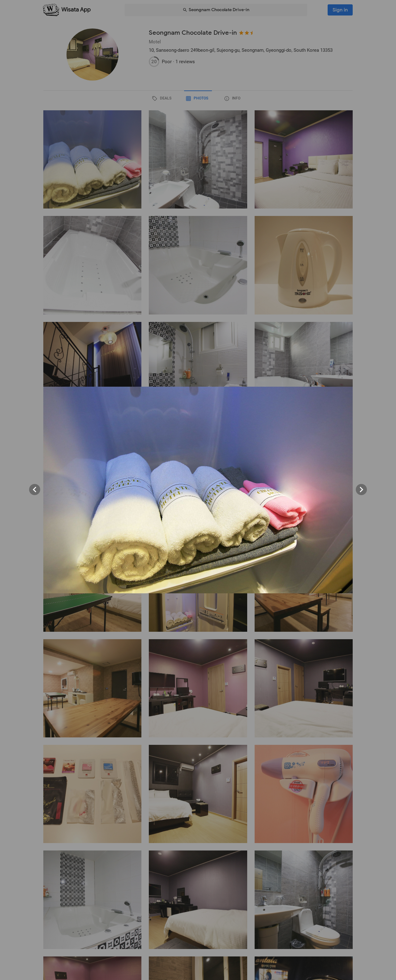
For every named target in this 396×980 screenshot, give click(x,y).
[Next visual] (361, 490)
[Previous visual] (35, 490)
